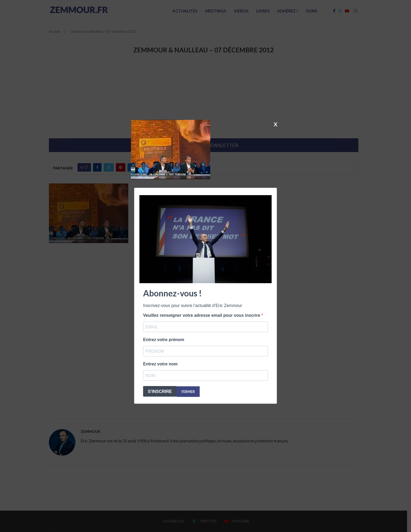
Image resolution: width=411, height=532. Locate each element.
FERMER (188, 392)
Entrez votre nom (160, 364)
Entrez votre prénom (164, 340)
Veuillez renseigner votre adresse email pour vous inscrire (202, 315)
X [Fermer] (276, 124)
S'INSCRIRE (160, 391)
